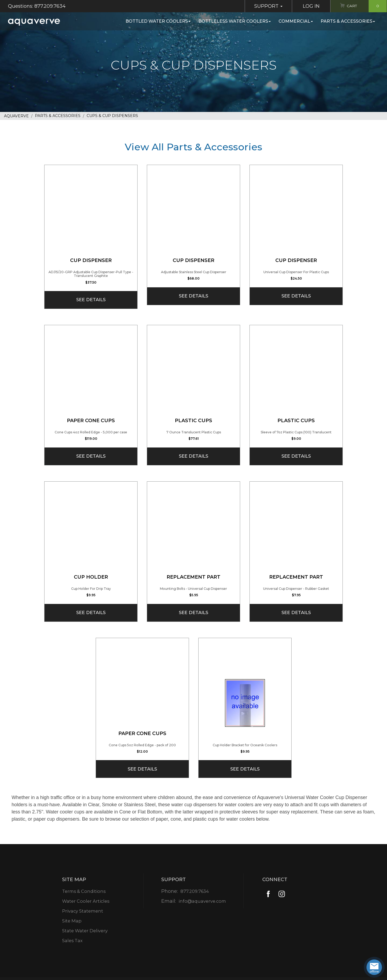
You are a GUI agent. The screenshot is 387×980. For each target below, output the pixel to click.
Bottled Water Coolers (158, 21)
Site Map (71, 921)
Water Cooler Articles (86, 901)
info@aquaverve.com (202, 901)
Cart (365, 6)
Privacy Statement (83, 911)
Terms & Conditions (84, 891)
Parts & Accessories (348, 21)
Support (264, 6)
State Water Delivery (85, 931)
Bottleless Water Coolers (235, 21)
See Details (91, 300)
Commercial (296, 21)
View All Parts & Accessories (193, 147)
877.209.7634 (194, 891)
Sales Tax (72, 941)
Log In (306, 6)
